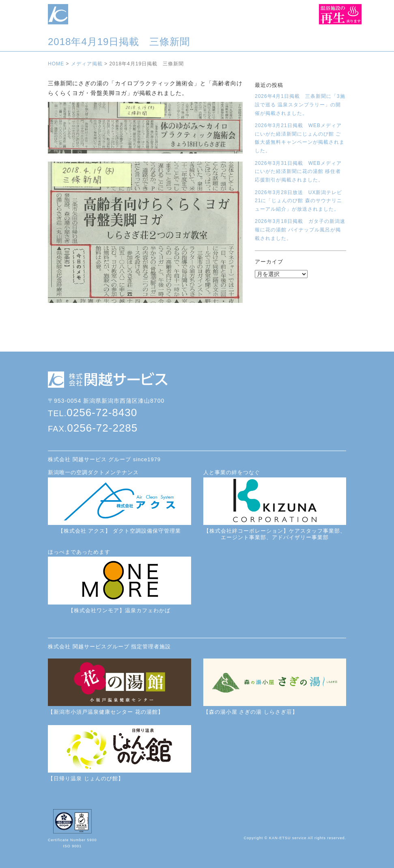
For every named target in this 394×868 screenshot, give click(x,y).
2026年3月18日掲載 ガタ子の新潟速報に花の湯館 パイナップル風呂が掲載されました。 (300, 230)
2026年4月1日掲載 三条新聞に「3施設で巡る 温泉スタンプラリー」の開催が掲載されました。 (300, 105)
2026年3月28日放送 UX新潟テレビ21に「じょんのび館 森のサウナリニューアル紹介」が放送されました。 (298, 201)
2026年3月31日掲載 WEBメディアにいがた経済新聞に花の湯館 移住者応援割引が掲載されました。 (298, 172)
